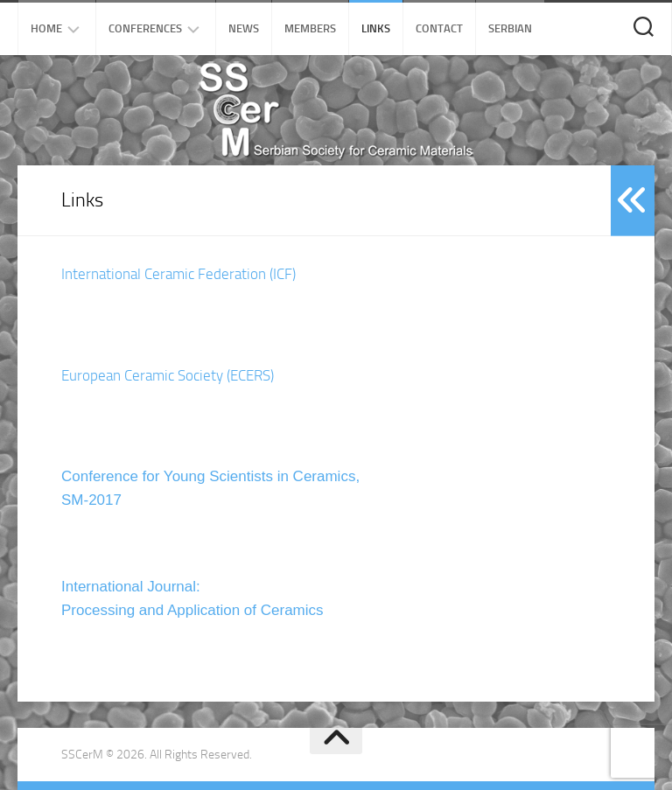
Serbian (510, 28)
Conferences (145, 28)
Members (310, 28)
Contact (439, 28)
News (244, 28)
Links (376, 28)
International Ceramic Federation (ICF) (178, 274)
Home (46, 28)
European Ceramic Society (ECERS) (168, 375)
